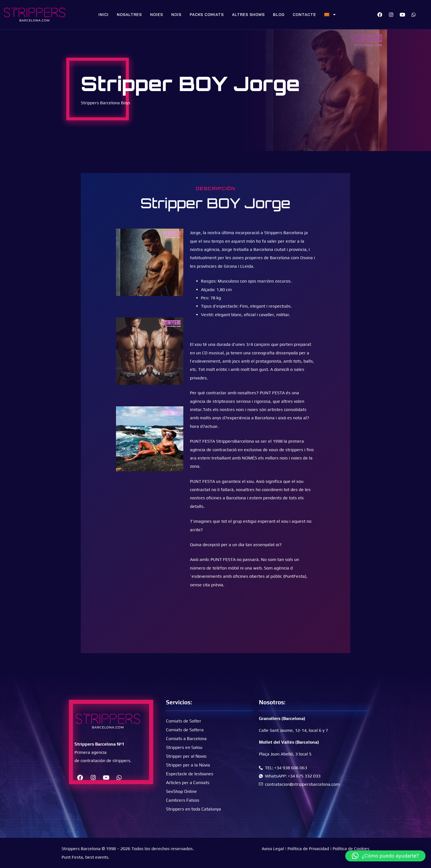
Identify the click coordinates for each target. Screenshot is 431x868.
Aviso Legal (273, 849)
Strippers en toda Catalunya (194, 809)
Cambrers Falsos (183, 800)
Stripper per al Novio (186, 756)
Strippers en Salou (184, 747)
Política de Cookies (351, 849)
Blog (279, 15)
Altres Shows (248, 15)
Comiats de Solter (184, 721)
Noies (157, 15)
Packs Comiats (207, 15)
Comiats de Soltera (185, 729)
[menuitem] (330, 15)
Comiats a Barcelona (186, 738)
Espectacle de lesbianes (190, 773)
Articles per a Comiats (188, 782)
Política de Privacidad (308, 849)
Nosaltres (129, 15)
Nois (176, 15)
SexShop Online (181, 791)
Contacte (304, 15)
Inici (103, 15)
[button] (385, 856)
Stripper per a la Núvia (188, 765)
